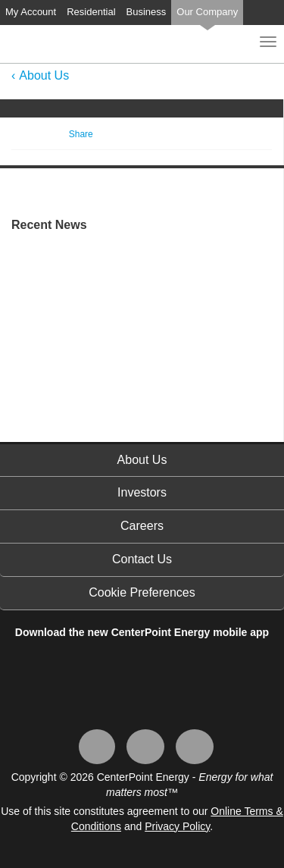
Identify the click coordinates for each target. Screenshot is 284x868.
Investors (142, 492)
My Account (31, 12)
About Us (44, 75)
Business (147, 12)
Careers (142, 526)
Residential (91, 12)
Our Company (207, 12)
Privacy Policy (177, 826)
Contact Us (142, 559)
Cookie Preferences (142, 592)
